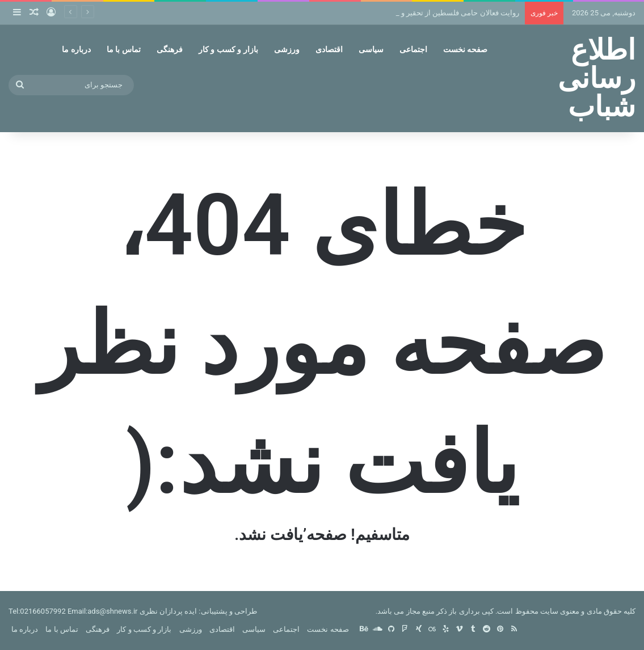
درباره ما (76, 49)
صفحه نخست (465, 49)
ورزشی (287, 49)
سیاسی (371, 49)
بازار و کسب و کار (228, 49)
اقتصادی (329, 49)
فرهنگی (170, 49)
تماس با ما (124, 49)
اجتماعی (413, 49)
